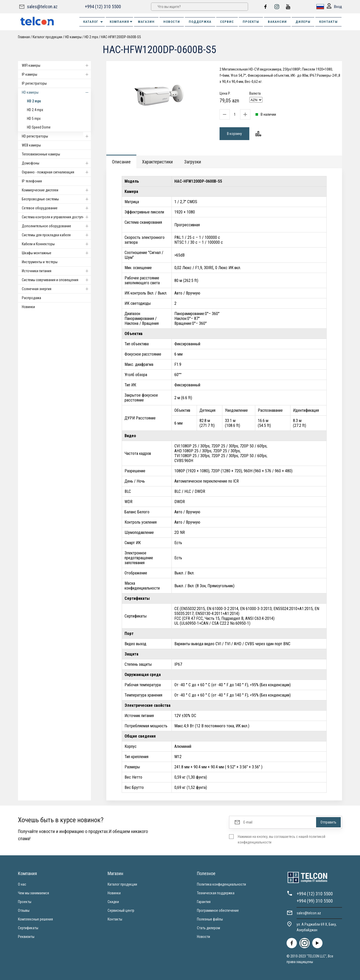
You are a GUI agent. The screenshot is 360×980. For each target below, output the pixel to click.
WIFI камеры (56, 65)
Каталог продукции (47, 37)
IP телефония (32, 181)
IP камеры (56, 74)
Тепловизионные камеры (41, 154)
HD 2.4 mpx (35, 110)
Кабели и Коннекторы (56, 244)
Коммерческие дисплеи (56, 190)
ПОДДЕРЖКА (200, 22)
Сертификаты (28, 928)
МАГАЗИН (146, 22)
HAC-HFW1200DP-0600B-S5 (121, 37)
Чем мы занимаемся (34, 893)
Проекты (25, 902)
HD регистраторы (56, 136)
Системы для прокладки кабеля (56, 235)
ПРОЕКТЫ (251, 22)
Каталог (93, 22)
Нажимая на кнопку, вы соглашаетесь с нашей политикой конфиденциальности (282, 839)
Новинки (28, 307)
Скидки (113, 902)
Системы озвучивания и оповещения (56, 280)
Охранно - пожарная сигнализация (56, 172)
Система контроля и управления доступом (56, 217)
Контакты (115, 919)
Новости (203, 937)
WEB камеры (31, 145)
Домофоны (56, 163)
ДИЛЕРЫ (303, 22)
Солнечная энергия (56, 289)
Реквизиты (26, 937)
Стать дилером (209, 928)
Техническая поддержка (216, 893)
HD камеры (73, 37)
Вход (334, 7)
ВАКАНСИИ (277, 22)
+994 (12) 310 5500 (103, 7)
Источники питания (56, 271)
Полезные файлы (210, 919)
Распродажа (31, 298)
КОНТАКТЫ (328, 22)
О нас (22, 884)
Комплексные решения (35, 919)
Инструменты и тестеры (40, 262)
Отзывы (24, 910)
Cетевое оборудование (56, 208)
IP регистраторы (34, 83)
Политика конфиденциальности (221, 884)
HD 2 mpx (91, 37)
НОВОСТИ (172, 22)
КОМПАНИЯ (121, 22)
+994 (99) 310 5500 (315, 901)
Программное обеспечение (218, 910)
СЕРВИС (227, 22)
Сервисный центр (121, 910)
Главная (24, 37)
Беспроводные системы (56, 199)
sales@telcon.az (42, 7)
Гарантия (204, 902)
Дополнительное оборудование (56, 226)
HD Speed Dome (39, 127)
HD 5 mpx (34, 119)
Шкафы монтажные (56, 253)
